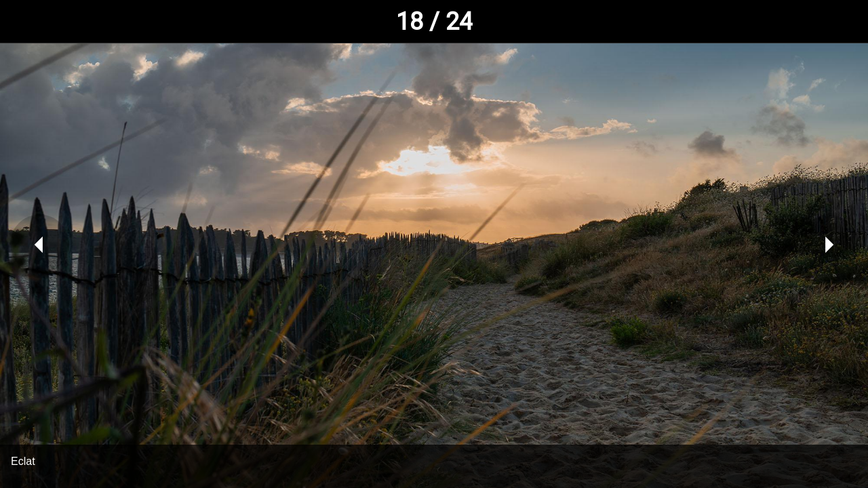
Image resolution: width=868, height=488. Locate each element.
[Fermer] (22, 22)
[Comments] (833, 22)
